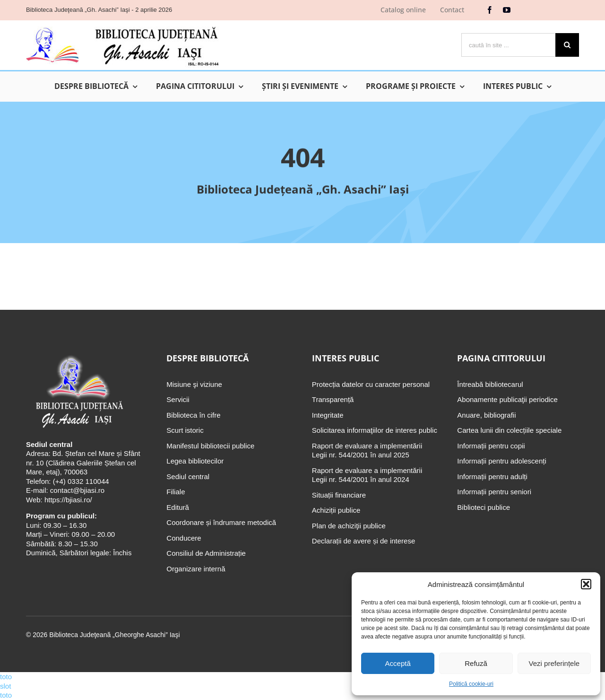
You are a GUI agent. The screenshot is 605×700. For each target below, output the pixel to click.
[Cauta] (567, 45)
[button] (586, 584)
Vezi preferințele (554, 663)
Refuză (476, 663)
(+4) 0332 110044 (80, 481)
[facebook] (490, 10)
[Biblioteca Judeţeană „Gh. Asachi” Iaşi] (122, 26)
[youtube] (507, 10)
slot (5, 686)
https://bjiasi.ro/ (68, 500)
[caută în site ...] (508, 45)
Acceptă (398, 663)
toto (6, 677)
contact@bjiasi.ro (77, 490)
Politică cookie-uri (471, 684)
